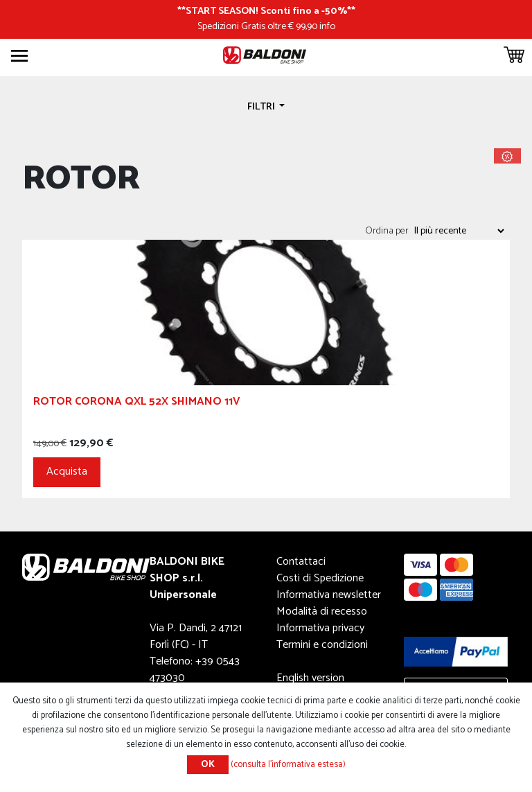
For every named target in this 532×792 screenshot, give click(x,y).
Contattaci (301, 562)
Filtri (262, 107)
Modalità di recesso (322, 611)
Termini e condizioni (322, 645)
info (327, 26)
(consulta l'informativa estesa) (288, 765)
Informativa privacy (320, 628)
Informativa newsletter (329, 595)
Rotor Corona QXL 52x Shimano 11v (137, 404)
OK (208, 765)
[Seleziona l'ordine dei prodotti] (459, 231)
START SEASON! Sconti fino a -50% (266, 11)
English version (310, 678)
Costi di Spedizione (320, 578)
